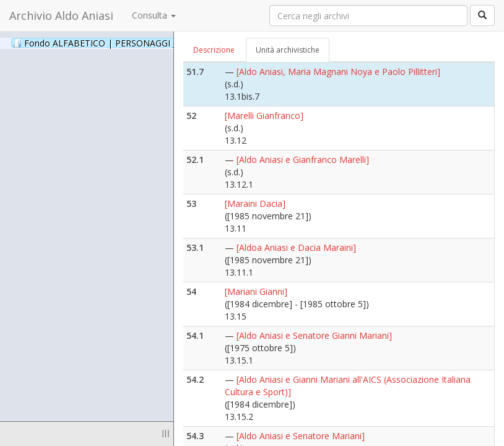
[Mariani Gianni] (256, 291)
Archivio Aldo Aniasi (61, 15)
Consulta (154, 15)
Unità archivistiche (288, 50)
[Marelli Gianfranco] (264, 116)
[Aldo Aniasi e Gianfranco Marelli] (303, 160)
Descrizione (214, 50)
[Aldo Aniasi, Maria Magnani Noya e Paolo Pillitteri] (338, 72)
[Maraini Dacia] (255, 203)
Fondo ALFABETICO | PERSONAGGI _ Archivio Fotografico (150, 43)
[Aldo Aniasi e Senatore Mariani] (301, 436)
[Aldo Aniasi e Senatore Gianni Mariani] (314, 335)
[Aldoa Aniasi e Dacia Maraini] (296, 247)
